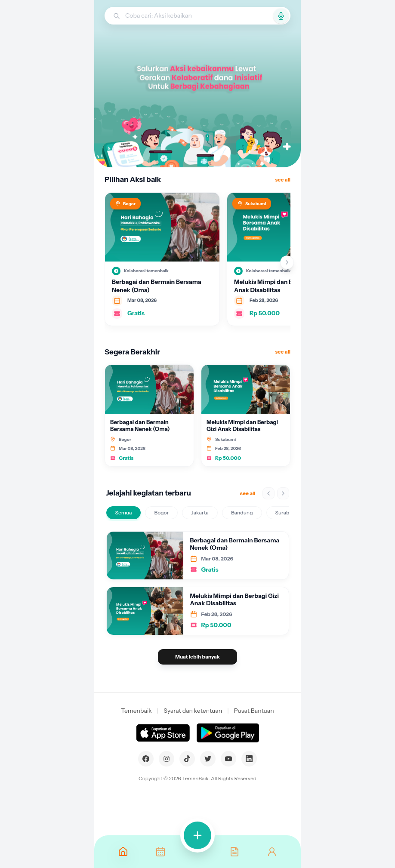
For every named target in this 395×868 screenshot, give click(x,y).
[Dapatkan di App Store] (163, 733)
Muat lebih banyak (197, 657)
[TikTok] (187, 759)
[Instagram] (167, 759)
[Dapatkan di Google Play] (228, 733)
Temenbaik (136, 711)
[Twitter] (208, 759)
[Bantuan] (235, 852)
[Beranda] (123, 852)
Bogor (161, 512)
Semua (124, 512)
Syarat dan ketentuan (193, 711)
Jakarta (200, 512)
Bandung (242, 512)
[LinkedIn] (249, 759)
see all (283, 180)
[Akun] (272, 852)
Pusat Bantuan (254, 711)
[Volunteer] (197, 835)
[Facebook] (146, 759)
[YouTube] (228, 759)
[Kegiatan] (160, 852)
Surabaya (287, 512)
